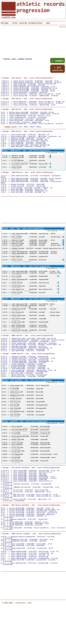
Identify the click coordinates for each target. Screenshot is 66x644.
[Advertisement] (33, 44)
